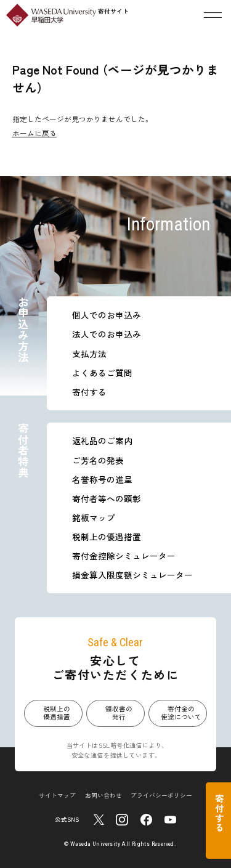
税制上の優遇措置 (107, 537)
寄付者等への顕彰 (107, 498)
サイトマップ (57, 795)
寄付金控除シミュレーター (124, 556)
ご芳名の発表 (98, 460)
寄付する (89, 392)
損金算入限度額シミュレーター (132, 575)
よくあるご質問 (102, 373)
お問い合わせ (103, 795)
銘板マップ (94, 517)
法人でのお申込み (107, 334)
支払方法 (89, 354)
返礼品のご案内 (102, 440)
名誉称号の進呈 (102, 479)
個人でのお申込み (107, 315)
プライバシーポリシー (161, 795)
